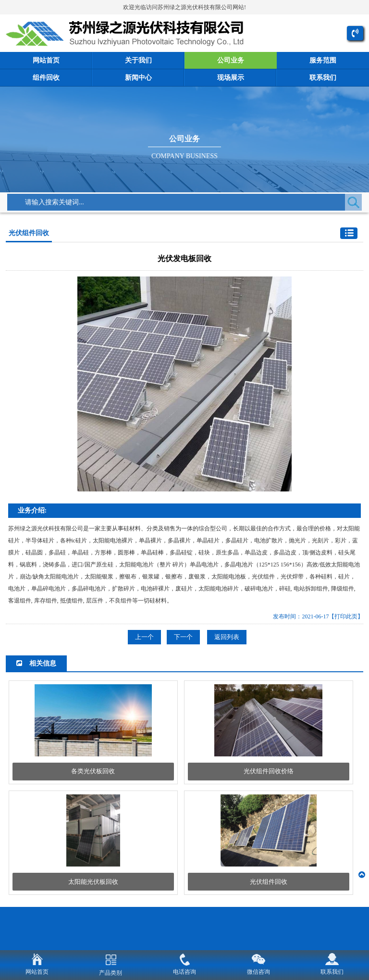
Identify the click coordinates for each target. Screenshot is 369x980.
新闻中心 (138, 78)
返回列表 (227, 637)
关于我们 (138, 60)
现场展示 (231, 78)
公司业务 (231, 60)
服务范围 (323, 60)
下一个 (183, 637)
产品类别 (111, 973)
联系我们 (323, 78)
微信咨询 (258, 972)
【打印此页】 (346, 616)
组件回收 (46, 78)
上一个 (144, 637)
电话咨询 (184, 972)
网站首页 (46, 60)
